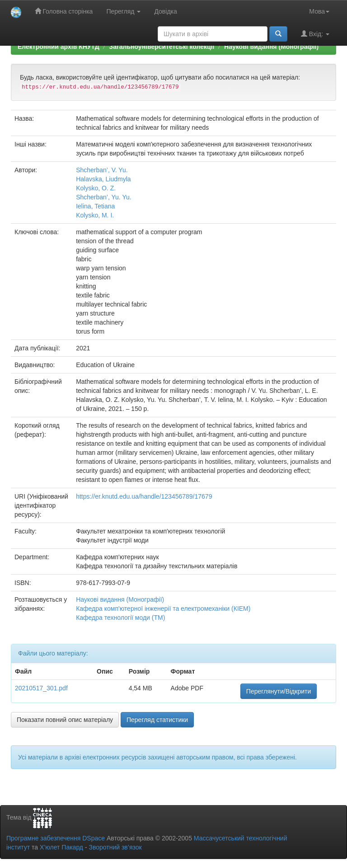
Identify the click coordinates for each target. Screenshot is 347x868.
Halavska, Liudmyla (103, 179)
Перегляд (123, 11)
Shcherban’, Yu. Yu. (103, 197)
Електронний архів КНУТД (59, 47)
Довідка (165, 11)
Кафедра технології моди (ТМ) (120, 618)
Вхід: (315, 34)
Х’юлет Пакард (61, 847)
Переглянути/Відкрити (279, 691)
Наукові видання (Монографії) (271, 47)
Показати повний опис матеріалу (65, 720)
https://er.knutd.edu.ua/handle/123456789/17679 (144, 496)
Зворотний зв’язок (115, 847)
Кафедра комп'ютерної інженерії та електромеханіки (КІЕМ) (163, 609)
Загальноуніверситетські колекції (162, 47)
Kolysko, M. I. (95, 215)
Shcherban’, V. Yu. (102, 170)
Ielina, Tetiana (95, 206)
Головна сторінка (64, 11)
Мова (319, 11)
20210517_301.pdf (41, 688)
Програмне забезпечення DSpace (56, 838)
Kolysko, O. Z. (96, 188)
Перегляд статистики (157, 720)
